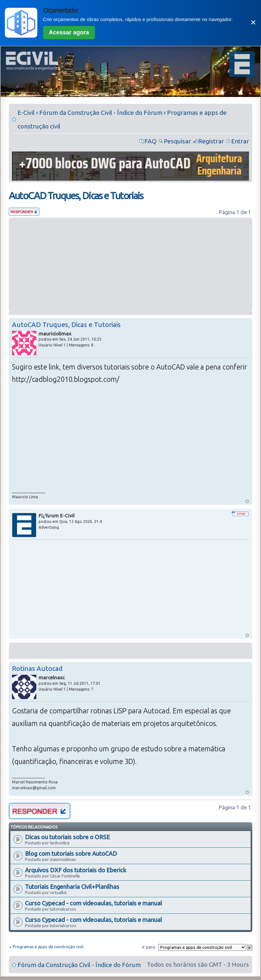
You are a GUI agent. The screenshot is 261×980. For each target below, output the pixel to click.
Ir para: (149, 947)
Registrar (211, 141)
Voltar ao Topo (247, 501)
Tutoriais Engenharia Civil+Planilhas (72, 887)
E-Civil (26, 113)
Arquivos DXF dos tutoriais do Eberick (76, 870)
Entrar (240, 141)
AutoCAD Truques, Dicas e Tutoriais (76, 196)
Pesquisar (177, 141)
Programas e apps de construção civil (48, 947)
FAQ (150, 141)
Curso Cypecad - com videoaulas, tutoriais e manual (94, 903)
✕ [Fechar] (253, 23)
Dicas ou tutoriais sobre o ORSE (67, 837)
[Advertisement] (130, 265)
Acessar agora (69, 32)
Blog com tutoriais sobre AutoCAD (71, 853)
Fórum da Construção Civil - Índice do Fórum (101, 113)
